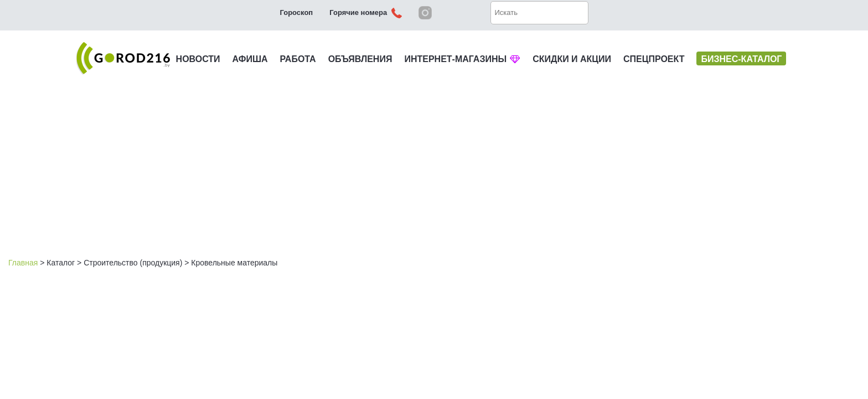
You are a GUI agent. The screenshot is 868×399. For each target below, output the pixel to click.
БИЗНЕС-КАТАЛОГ (741, 59)
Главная (23, 263)
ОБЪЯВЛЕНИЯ (360, 59)
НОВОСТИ (198, 59)
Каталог (61, 263)
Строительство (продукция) (133, 263)
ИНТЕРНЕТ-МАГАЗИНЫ (462, 59)
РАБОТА (298, 59)
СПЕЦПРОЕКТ (654, 59)
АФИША (250, 59)
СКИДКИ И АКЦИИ (572, 59)
